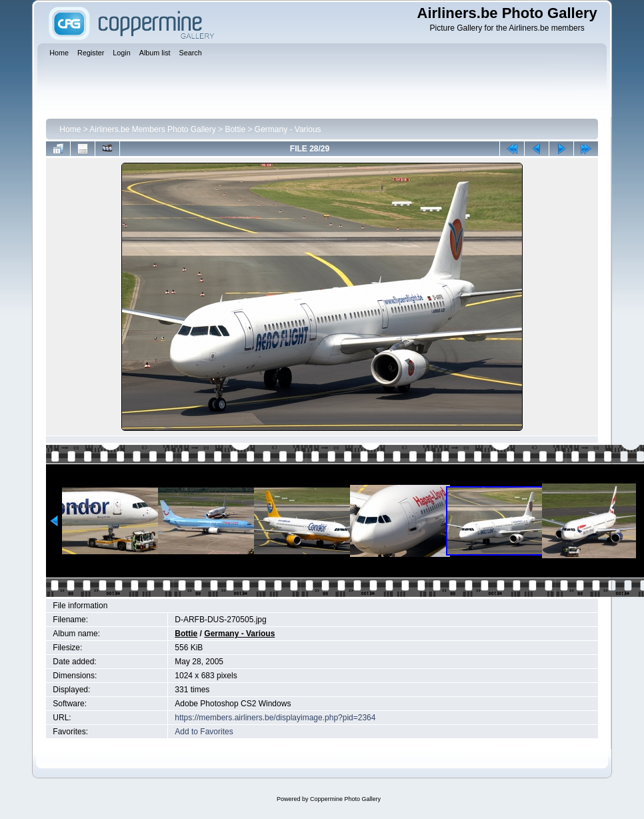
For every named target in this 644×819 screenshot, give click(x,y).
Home (70, 129)
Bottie (235, 129)
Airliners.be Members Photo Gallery (152, 129)
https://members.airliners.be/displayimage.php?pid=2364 (275, 718)
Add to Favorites (204, 732)
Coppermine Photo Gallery (345, 799)
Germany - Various (288, 129)
